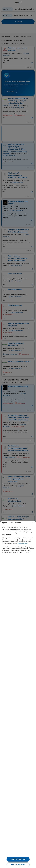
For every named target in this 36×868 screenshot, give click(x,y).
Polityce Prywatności (23, 544)
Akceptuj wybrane (18, 865)
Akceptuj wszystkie (18, 859)
